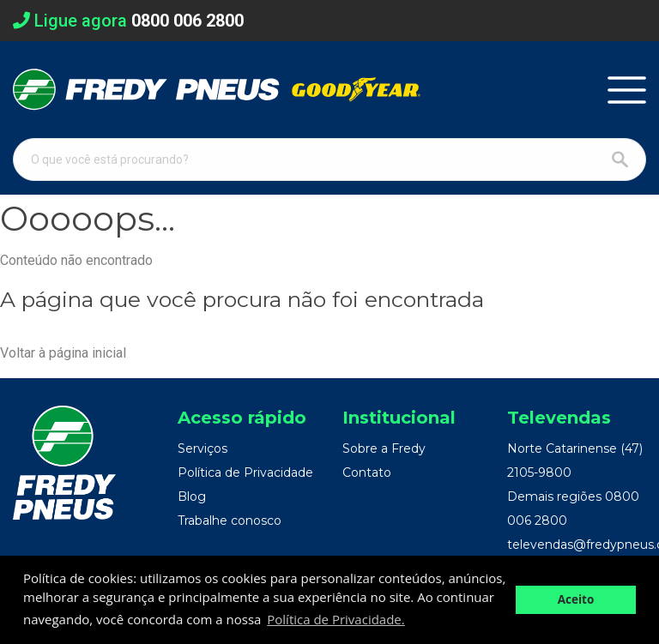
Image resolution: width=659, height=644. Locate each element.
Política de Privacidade (245, 472)
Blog (192, 497)
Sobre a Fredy (384, 448)
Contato (367, 472)
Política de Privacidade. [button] (336, 619)
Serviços (203, 448)
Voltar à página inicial (63, 353)
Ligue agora (128, 21)
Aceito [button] (576, 599)
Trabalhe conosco (230, 521)
